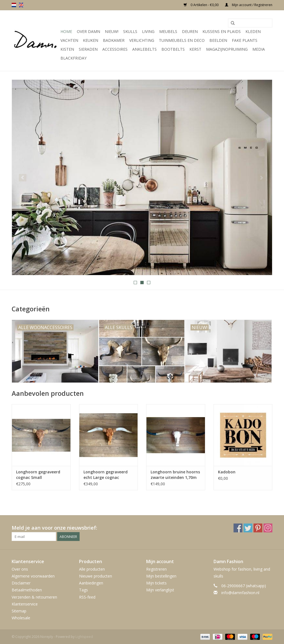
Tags (83, 590)
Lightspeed (84, 637)
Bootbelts (173, 49)
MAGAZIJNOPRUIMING (227, 49)
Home (66, 31)
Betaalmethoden (27, 590)
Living (148, 31)
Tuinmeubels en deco (182, 40)
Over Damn (88, 31)
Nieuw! (112, 31)
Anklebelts (144, 49)
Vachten (69, 40)
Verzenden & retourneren (34, 597)
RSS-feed (87, 597)
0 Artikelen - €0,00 (201, 5)
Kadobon (227, 472)
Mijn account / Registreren (249, 5)
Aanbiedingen (91, 583)
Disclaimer (21, 583)
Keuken (91, 40)
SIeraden (88, 49)
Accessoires (115, 49)
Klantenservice (25, 604)
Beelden (218, 40)
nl (14, 5)
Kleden (253, 31)
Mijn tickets (156, 583)
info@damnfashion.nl (240, 593)
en (21, 5)
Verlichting (142, 40)
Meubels (168, 31)
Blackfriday (73, 58)
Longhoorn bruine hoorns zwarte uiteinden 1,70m (175, 475)
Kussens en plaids (222, 31)
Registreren (156, 569)
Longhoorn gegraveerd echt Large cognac (106, 475)
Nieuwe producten (96, 576)
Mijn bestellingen (161, 576)
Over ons (20, 569)
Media (259, 49)
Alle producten (92, 569)
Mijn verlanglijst (160, 590)
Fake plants (245, 40)
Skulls (130, 31)
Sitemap (19, 611)
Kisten (67, 49)
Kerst (195, 49)
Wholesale (21, 618)
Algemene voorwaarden (33, 576)
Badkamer (114, 40)
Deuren (190, 31)
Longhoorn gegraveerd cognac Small (38, 475)
